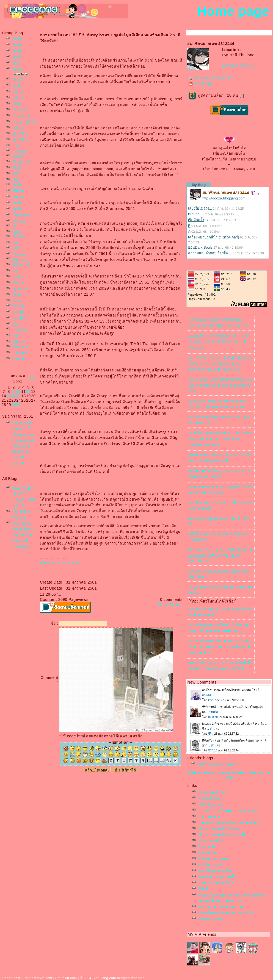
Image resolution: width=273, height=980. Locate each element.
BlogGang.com (104, 978)
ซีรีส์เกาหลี (21, 265)
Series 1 (20, 259)
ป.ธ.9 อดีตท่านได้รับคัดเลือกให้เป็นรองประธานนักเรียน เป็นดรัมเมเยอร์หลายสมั (220, 385)
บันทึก (17, 39)
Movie (18, 301)
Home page (233, 11)
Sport (17, 232)
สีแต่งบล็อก (208, 853)
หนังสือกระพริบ (211, 865)
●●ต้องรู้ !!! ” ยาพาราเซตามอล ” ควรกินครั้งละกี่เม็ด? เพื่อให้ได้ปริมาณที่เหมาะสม (219, 342)
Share (163, 605)
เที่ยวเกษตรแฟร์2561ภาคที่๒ (222, 835)
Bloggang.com (211, 919)
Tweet (175, 605)
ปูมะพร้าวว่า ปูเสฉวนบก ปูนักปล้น (226, 913)
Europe (19, 342)
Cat (15, 243)
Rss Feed (200, 84)
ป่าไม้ (17, 248)
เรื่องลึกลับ (21, 215)
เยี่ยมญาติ (21, 162)
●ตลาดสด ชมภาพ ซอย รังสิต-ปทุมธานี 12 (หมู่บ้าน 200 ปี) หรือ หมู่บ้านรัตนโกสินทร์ (220, 555)
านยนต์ (20, 353)
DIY (16, 324)
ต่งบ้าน (20, 312)
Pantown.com (66, 978)
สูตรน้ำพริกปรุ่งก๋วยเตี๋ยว (218, 877)
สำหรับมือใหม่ (210, 799)
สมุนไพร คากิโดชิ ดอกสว (221, 907)
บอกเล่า (19, 92)
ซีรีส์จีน (18, 191)
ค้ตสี (203, 889)
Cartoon (19, 221)
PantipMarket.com (38, 978)
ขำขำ (17, 174)
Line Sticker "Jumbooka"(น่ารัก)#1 (228, 811)
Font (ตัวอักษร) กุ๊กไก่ (216, 883)
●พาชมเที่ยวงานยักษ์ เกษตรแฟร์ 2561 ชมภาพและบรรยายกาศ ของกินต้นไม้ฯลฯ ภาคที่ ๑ (220, 647)
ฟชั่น (18, 277)
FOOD (18, 156)
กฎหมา (20, 289)
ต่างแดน (20, 347)
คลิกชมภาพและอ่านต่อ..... (63, 563)
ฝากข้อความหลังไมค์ (210, 78)
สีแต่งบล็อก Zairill (213, 859)
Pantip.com (11, 978)
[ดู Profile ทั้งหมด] (238, 65)
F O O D (20, 151)
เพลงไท (20, 110)
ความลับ (19, 359)
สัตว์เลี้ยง (20, 237)
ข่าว (16, 63)
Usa (16, 180)
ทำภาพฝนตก (209, 817)
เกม (16, 271)
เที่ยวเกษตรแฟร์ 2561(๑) (219, 829)
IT (14, 227)
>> (32, 378)
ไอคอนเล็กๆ (208, 847)
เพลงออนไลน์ (24, 122)
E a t (16, 146)
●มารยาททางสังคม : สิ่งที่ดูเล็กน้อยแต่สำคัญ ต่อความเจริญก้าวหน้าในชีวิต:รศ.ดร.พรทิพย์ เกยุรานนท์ (220, 364)
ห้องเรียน (20, 134)
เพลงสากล (21, 116)
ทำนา (18, 283)
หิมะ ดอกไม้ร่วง (212, 792)
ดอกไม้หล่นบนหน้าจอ (217, 871)
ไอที (16, 336)
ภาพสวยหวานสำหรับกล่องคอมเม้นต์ (229, 823)
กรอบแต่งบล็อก (211, 841)
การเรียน (20, 330)
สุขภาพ (19, 80)
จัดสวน (18, 306)
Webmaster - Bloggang (217, 764)
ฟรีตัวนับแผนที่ (210, 805)
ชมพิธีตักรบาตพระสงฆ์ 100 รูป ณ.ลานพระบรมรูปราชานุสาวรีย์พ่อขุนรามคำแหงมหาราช (220, 439)
